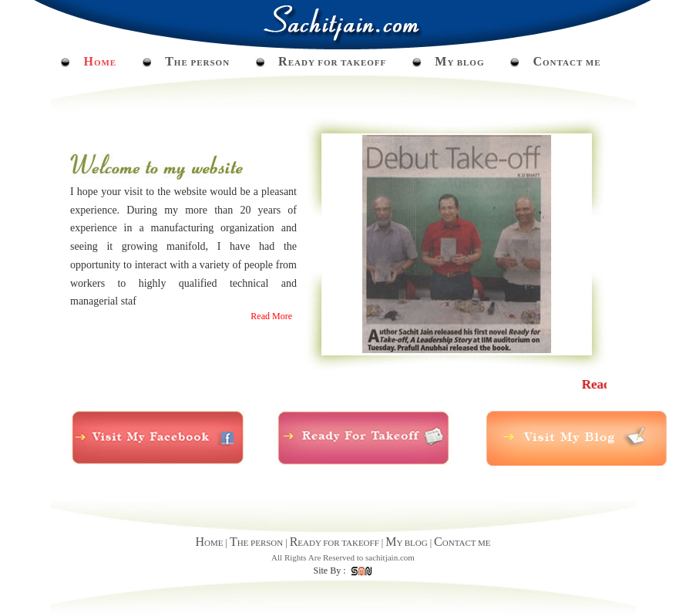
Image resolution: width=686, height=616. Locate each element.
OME (100, 62)
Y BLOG (459, 62)
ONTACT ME (567, 62)
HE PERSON (197, 62)
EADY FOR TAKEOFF (332, 62)
